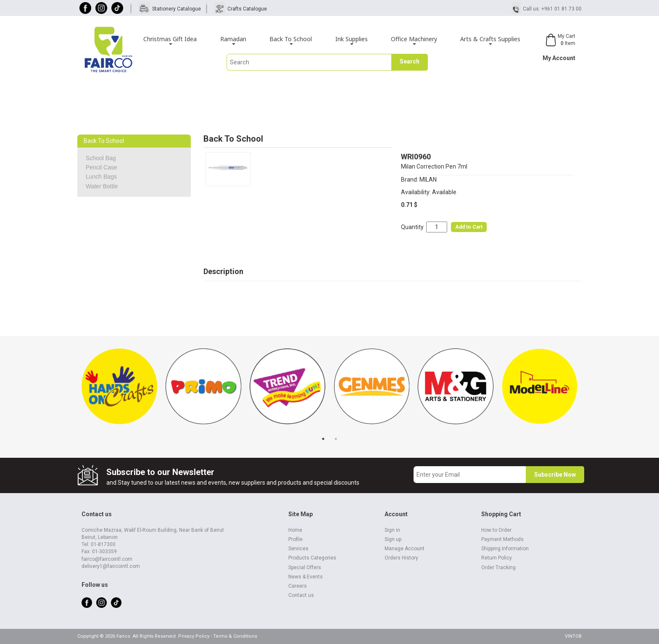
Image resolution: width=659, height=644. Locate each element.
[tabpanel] (119, 391)
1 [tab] (323, 439)
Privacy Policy (194, 636)
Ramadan (233, 40)
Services (298, 549)
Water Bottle (102, 186)
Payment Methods (502, 539)
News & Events (306, 577)
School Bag (101, 158)
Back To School (291, 40)
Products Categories (312, 558)
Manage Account (405, 549)
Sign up (393, 539)
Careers (298, 586)
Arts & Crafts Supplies (490, 40)
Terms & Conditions (235, 636)
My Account (559, 58)
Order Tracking (498, 567)
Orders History (401, 558)
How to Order (496, 530)
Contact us (301, 595)
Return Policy (497, 558)
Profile (295, 539)
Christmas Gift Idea (170, 40)
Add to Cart (469, 227)
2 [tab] (336, 439)
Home (295, 530)
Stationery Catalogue (177, 9)
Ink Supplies (352, 40)
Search (410, 61)
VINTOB (573, 636)
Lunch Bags (101, 177)
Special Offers (305, 567)
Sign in (392, 530)
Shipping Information (505, 549)
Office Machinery (414, 40)
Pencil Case (101, 167)
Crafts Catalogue (247, 9)
